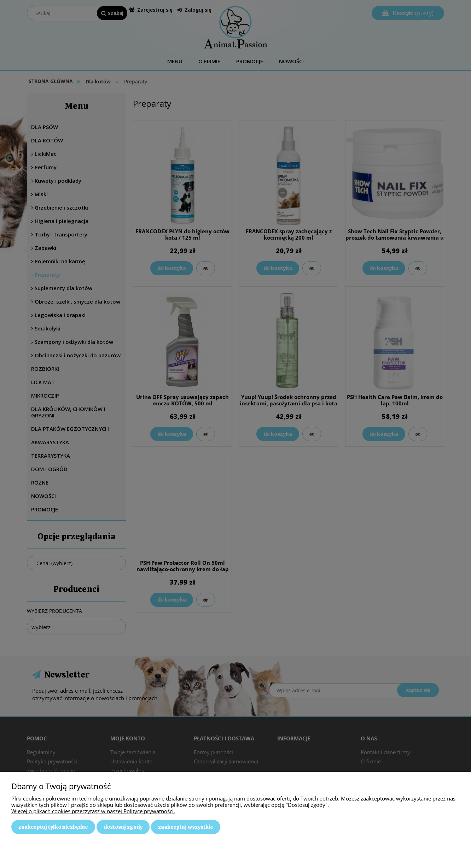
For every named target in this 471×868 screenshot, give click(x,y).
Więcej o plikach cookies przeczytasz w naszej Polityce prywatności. (93, 811)
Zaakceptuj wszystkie (186, 827)
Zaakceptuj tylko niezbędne (53, 827)
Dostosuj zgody (123, 827)
